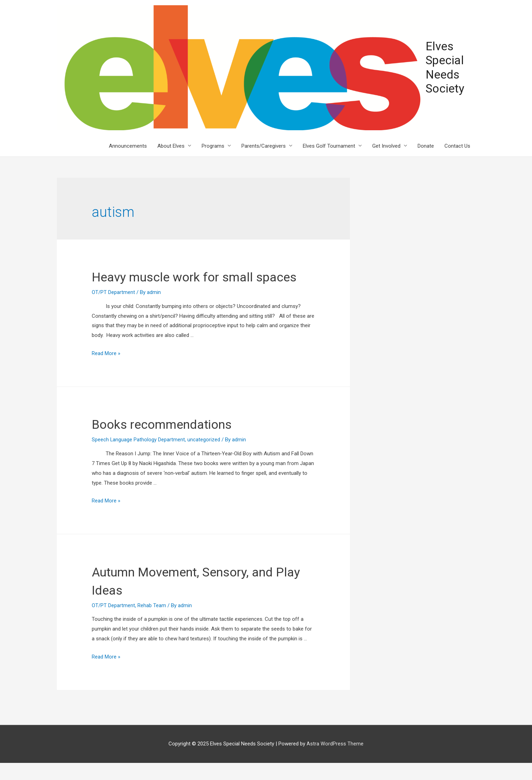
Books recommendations (170, 441)
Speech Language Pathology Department (138, 457)
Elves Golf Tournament (329, 145)
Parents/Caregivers (264, 145)
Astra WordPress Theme (335, 761)
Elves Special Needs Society (444, 67)
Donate (426, 145)
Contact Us (457, 145)
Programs (213, 145)
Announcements (128, 145)
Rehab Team (152, 623)
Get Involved (386, 145)
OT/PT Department (113, 309)
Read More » (106, 371)
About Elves (171, 145)
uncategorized (204, 457)
